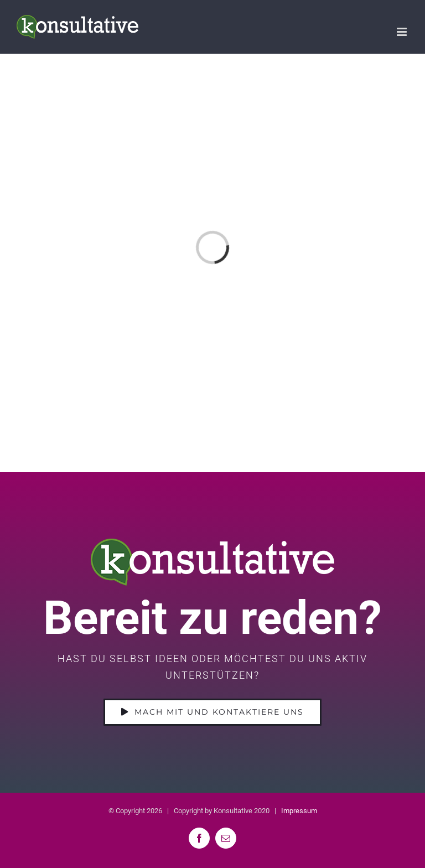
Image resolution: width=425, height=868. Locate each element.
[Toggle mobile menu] (403, 32)
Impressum (299, 811)
